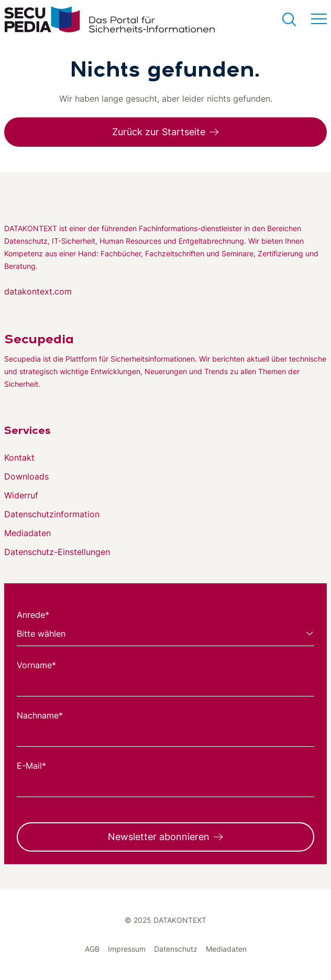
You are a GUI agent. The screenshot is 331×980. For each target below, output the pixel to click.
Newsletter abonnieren (159, 837)
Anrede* (33, 615)
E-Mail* (31, 766)
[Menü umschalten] (319, 19)
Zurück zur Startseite (159, 132)
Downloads (26, 476)
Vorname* (36, 665)
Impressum (127, 949)
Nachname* (40, 715)
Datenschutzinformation (52, 514)
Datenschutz (176, 949)
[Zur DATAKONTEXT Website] (165, 203)
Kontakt (19, 458)
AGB (92, 949)
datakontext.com (38, 291)
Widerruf (21, 495)
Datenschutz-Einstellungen (57, 552)
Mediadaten (27, 533)
